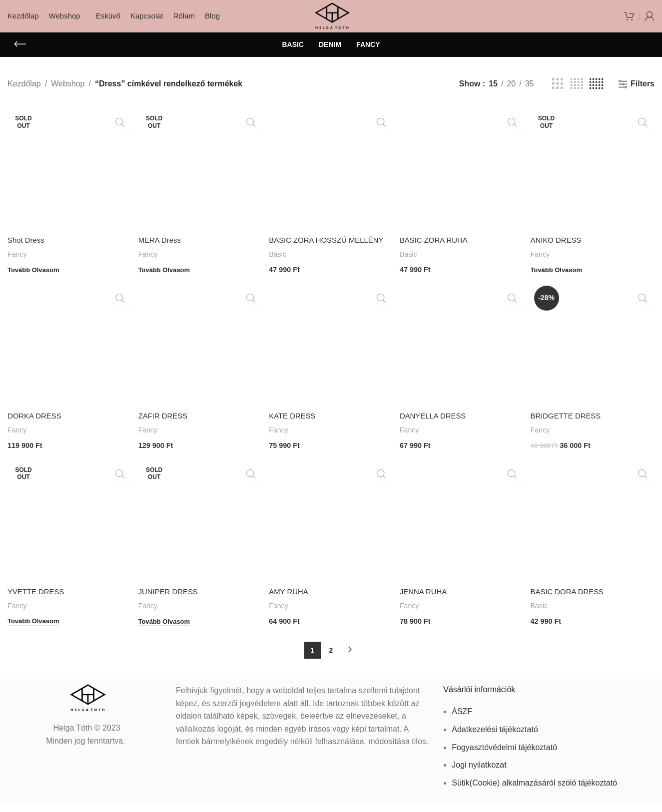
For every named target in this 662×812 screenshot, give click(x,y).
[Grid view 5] (596, 92)
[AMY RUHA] (331, 532)
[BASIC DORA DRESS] (594, 532)
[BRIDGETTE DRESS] (594, 359)
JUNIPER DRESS (171, 603)
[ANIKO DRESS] (594, 175)
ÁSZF (462, 719)
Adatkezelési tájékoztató (495, 737)
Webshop (68, 92)
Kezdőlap (24, 92)
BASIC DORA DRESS (572, 603)
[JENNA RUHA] (462, 532)
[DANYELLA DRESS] (462, 359)
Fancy (18, 259)
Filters (643, 92)
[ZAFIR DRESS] (200, 359)
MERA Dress (162, 245)
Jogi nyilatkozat (479, 772)
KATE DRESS (295, 429)
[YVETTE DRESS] (68, 532)
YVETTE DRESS (38, 603)
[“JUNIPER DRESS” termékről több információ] (168, 630)
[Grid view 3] (558, 92)
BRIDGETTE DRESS (571, 429)
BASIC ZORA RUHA (438, 245)
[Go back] (20, 52)
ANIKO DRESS (560, 245)
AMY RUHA (291, 603)
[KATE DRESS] (331, 359)
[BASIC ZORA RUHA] (462, 175)
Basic (280, 270)
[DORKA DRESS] (68, 359)
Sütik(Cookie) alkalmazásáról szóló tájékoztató (534, 790)
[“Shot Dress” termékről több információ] (36, 273)
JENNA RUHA (427, 603)
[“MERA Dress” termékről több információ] (168, 273)
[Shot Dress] (68, 175)
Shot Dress (27, 245)
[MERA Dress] (200, 175)
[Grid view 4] (577, 92)
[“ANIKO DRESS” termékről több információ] (562, 273)
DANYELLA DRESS (437, 429)
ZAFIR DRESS (165, 429)
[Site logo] (331, 19)
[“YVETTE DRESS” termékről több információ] (36, 630)
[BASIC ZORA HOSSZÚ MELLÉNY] (331, 175)
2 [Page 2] (331, 658)
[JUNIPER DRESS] (200, 532)
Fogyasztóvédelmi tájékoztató (504, 755)
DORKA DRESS (36, 429)
